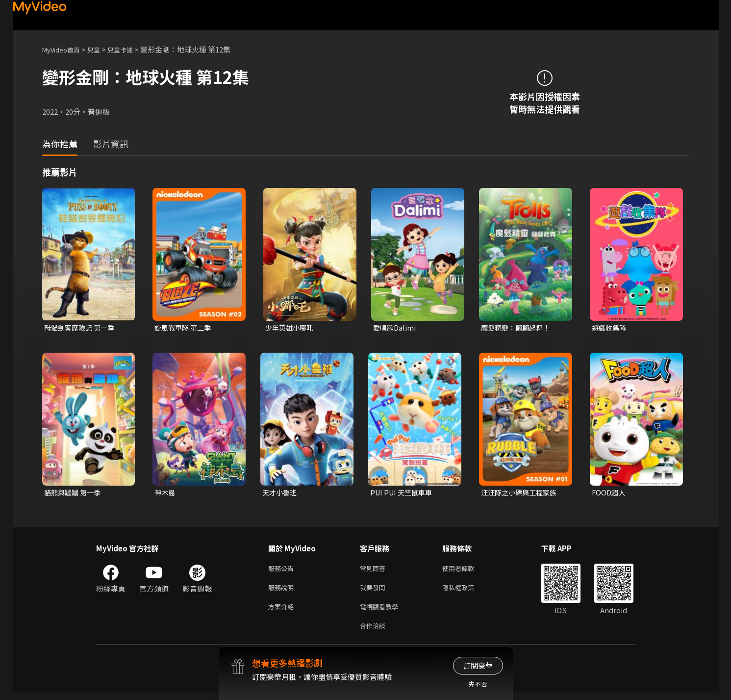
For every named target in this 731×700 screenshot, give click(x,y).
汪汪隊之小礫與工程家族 (521, 494)
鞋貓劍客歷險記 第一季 (82, 328)
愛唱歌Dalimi (395, 328)
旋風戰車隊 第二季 (185, 328)
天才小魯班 (281, 494)
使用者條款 (466, 570)
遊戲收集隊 (610, 328)
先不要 (478, 684)
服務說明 (283, 591)
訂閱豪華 (478, 665)
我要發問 (375, 591)
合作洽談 (375, 632)
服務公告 (283, 570)
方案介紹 (283, 611)
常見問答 (375, 570)
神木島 (165, 494)
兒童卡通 (131, 49)
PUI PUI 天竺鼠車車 (403, 494)
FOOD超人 (609, 494)
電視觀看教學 (382, 611)
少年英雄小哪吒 (291, 328)
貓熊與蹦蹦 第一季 (74, 494)
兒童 (101, 49)
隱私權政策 (466, 591)
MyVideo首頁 (64, 49)
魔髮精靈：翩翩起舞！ (518, 328)
